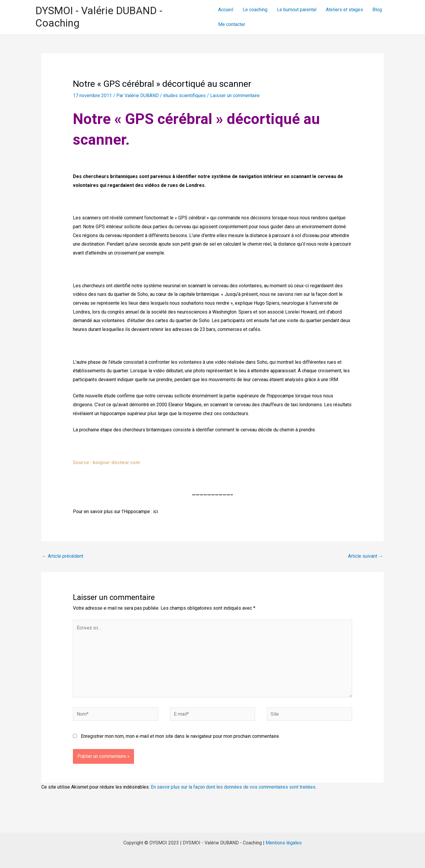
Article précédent (63, 556)
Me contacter (232, 24)
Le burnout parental (297, 10)
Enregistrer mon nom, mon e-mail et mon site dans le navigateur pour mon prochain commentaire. (180, 736)
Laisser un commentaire (235, 96)
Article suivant (366, 556)
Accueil (226, 10)
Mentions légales (284, 843)
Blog (377, 10)
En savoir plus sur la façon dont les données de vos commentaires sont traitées (233, 787)
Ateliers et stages (344, 10)
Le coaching (255, 10)
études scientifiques (184, 96)
